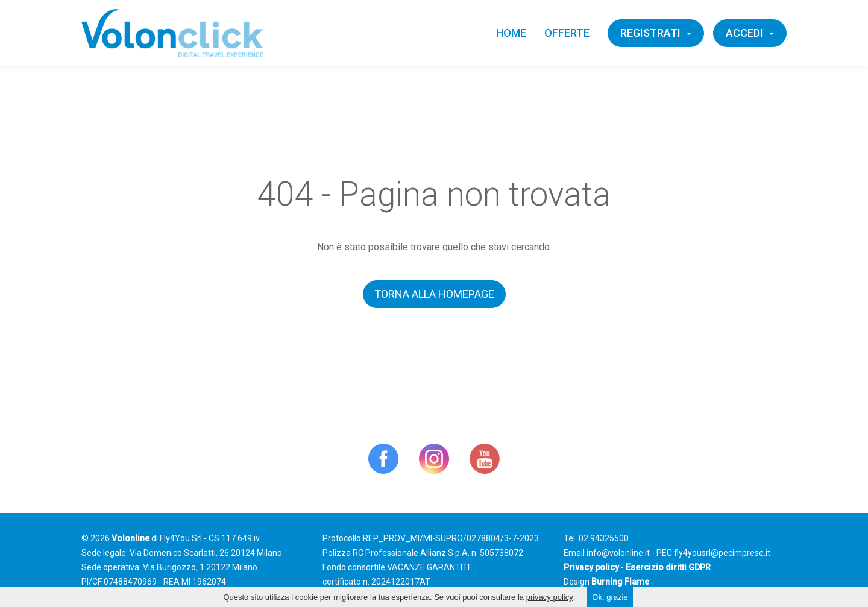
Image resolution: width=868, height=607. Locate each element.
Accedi (750, 33)
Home (511, 33)
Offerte (567, 33)
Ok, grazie (610, 597)
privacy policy (550, 597)
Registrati (656, 33)
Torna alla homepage (434, 294)
